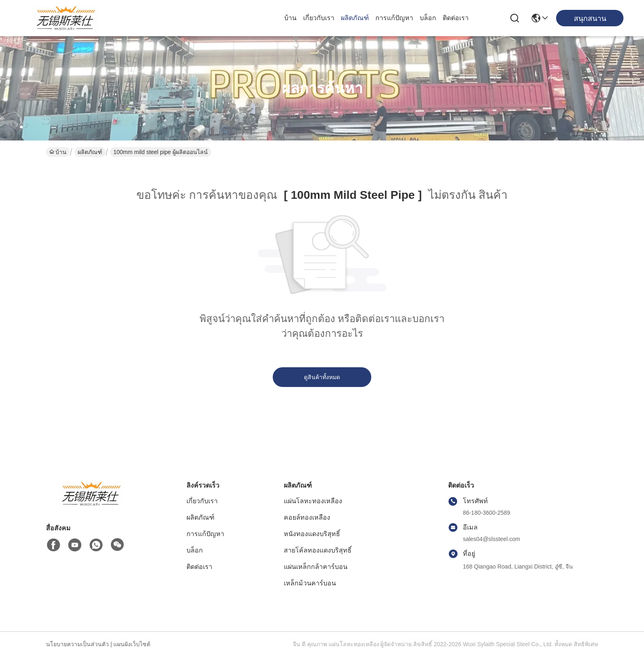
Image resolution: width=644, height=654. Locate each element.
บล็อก (428, 18)
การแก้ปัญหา (394, 18)
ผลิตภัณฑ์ (355, 18)
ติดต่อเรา (456, 18)
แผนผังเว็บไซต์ (132, 644)
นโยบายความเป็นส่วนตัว (77, 644)
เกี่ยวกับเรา (319, 18)
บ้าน (290, 18)
